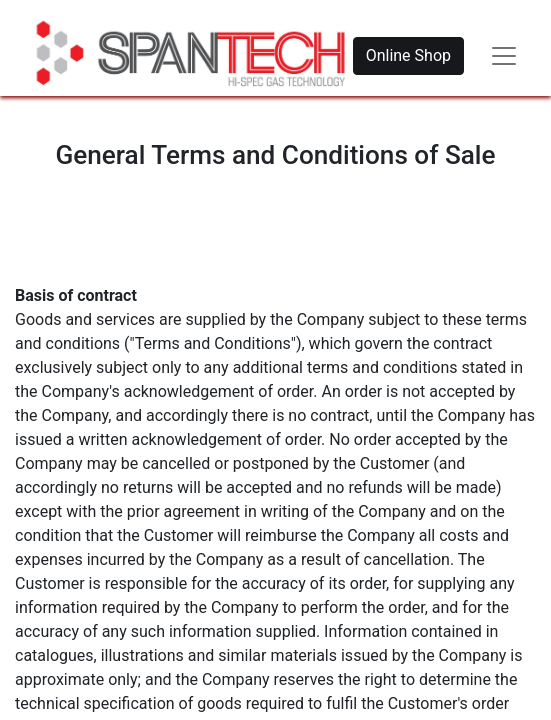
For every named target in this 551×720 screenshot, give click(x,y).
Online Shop (408, 55)
